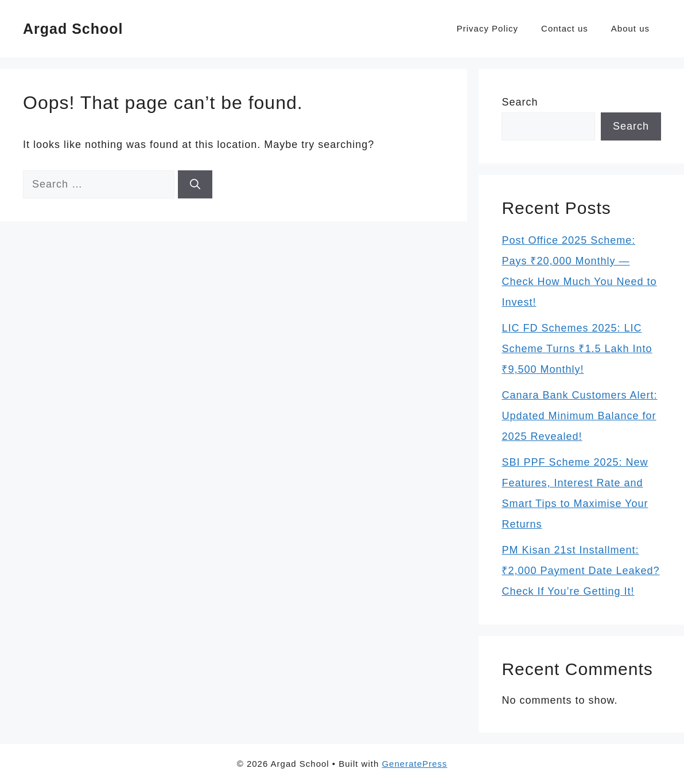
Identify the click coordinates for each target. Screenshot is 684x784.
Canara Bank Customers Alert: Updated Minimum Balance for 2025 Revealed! (579, 416)
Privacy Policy (487, 28)
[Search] (195, 184)
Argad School (73, 29)
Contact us (565, 28)
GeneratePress (414, 764)
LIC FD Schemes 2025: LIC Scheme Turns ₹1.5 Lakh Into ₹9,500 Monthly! (577, 349)
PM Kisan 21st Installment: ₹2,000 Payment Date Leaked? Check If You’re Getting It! (580, 571)
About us (630, 28)
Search (520, 102)
